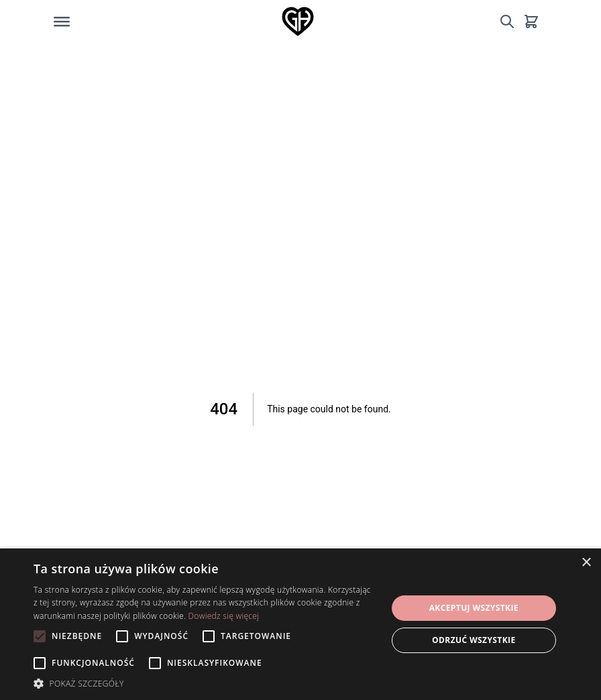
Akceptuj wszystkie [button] (474, 608)
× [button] (586, 563)
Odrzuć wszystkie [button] (474, 640)
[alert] (300, 624)
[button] (205, 683)
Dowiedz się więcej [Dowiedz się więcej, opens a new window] (224, 616)
